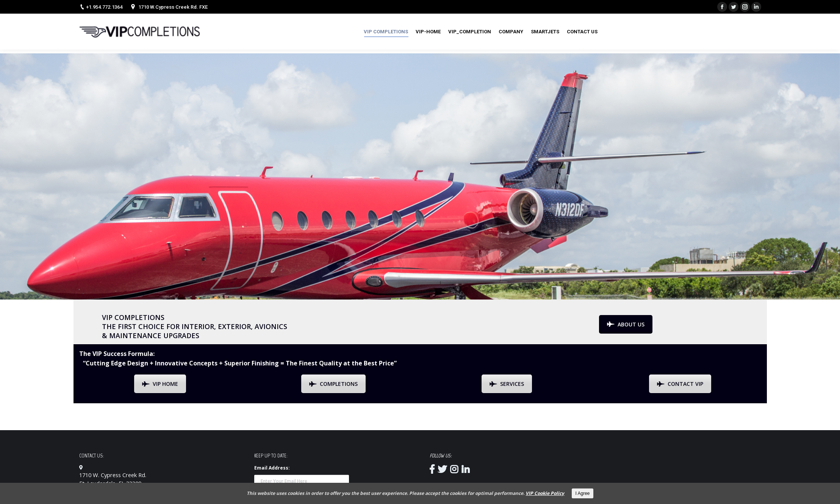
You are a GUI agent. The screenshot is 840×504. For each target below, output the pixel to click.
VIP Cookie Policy (545, 493)
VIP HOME (160, 384)
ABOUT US (626, 324)
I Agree (582, 493)
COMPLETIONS (333, 384)
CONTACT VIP (680, 384)
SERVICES (507, 384)
